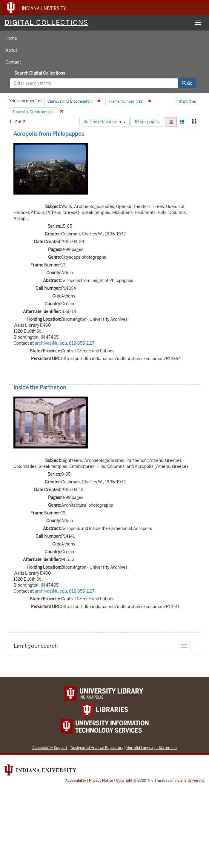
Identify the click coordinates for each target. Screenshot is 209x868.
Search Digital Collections (40, 73)
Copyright (124, 781)
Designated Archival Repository (97, 748)
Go (187, 83)
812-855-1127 (82, 343)
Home (11, 38)
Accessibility (76, 781)
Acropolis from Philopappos (49, 134)
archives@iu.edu (51, 343)
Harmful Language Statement (152, 748)
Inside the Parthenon (40, 387)
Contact (13, 62)
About (11, 50)
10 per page (147, 122)
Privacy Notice (101, 781)
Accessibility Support (50, 748)
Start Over (188, 101)
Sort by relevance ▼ (105, 122)
